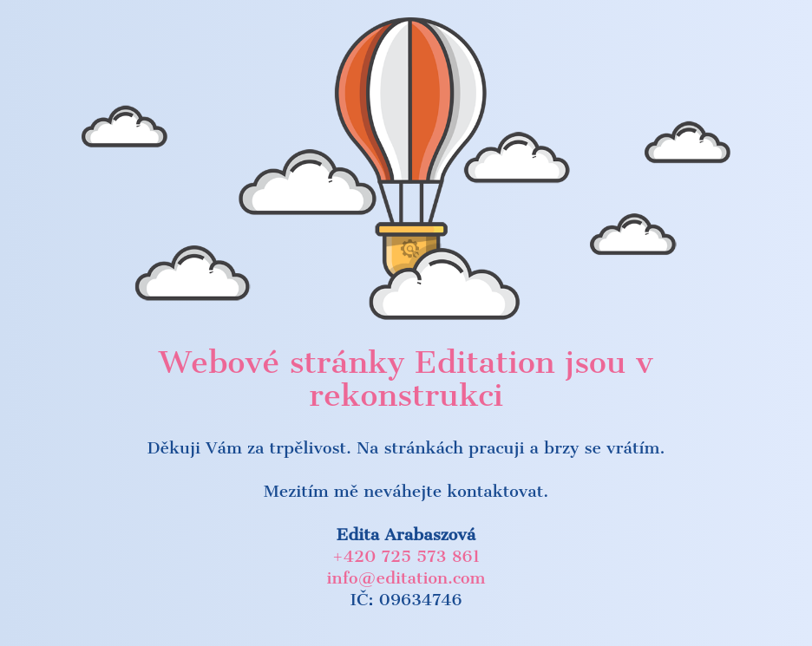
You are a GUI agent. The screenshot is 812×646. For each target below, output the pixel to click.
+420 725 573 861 (406, 556)
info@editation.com (406, 578)
